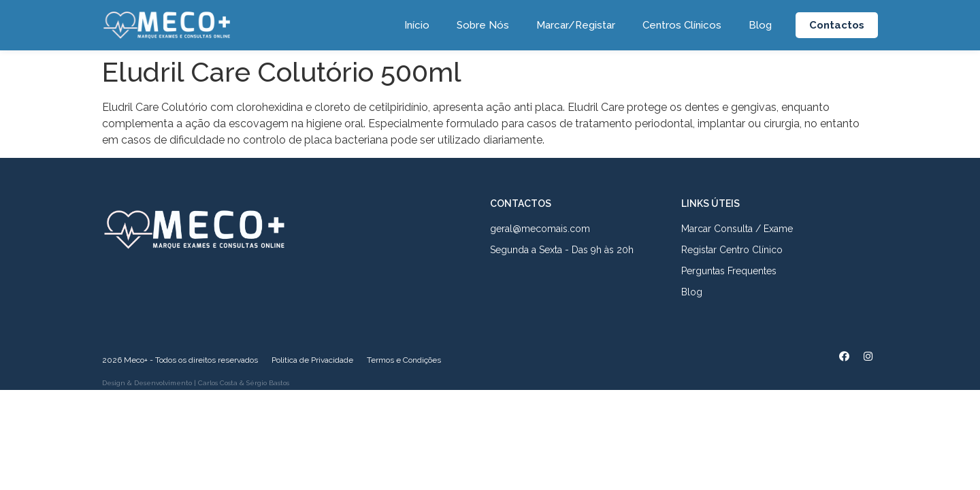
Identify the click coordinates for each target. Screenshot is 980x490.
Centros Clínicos (682, 25)
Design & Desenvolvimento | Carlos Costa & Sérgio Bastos (196, 383)
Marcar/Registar (576, 25)
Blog (760, 25)
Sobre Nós (483, 25)
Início (417, 25)
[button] (837, 26)
